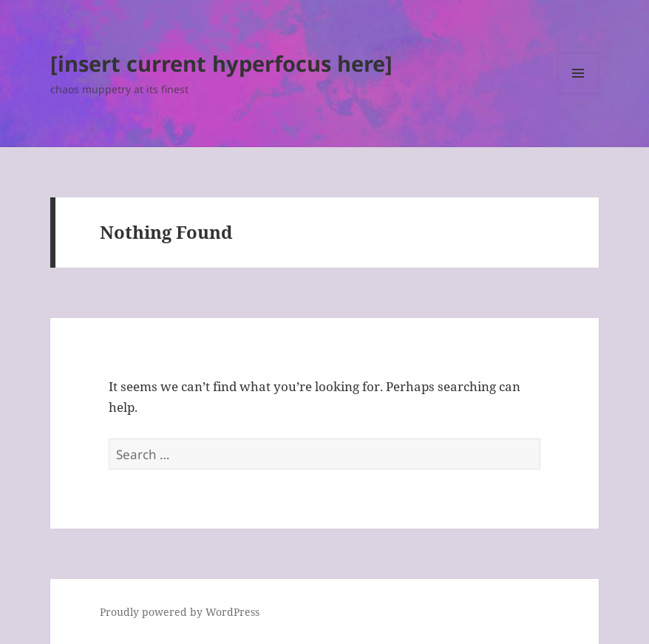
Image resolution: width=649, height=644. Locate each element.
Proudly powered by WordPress (180, 612)
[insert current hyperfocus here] (221, 63)
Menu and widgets (578, 94)
